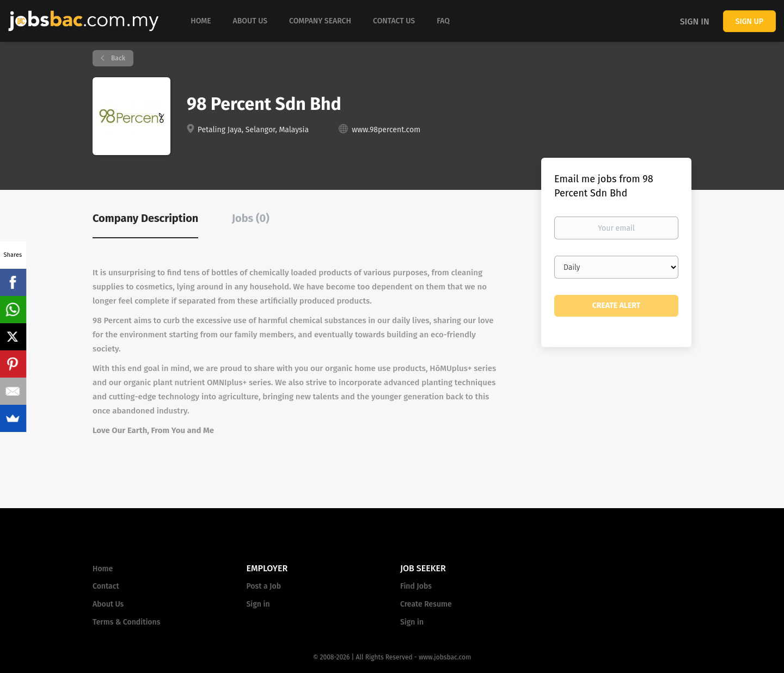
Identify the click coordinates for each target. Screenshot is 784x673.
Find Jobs (416, 586)
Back (117, 58)
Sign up (749, 21)
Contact (106, 586)
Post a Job (264, 586)
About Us (108, 604)
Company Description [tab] (145, 218)
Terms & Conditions (126, 622)
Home (103, 569)
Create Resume (426, 604)
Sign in (695, 21)
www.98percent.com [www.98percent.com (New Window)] (386, 130)
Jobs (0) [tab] (251, 218)
